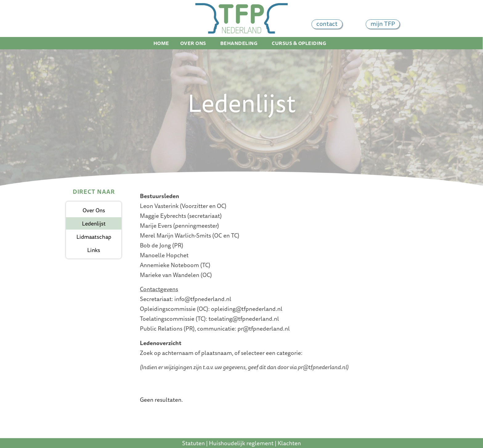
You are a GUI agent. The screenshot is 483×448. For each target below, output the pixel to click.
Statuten (193, 443)
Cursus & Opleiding (300, 43)
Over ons (195, 43)
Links (94, 250)
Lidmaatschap (94, 237)
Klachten (289, 443)
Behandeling (241, 43)
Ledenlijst (94, 223)
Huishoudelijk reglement (241, 443)
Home (161, 43)
